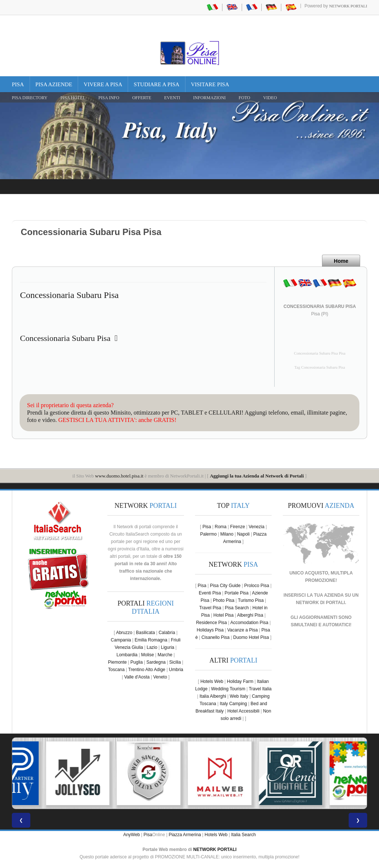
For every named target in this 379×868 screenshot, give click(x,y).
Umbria (176, 670)
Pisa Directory (30, 98)
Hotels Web (212, 681)
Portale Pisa (237, 593)
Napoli (243, 534)
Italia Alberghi (213, 696)
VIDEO (270, 98)
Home (341, 261)
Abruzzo (124, 633)
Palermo (209, 534)
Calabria (167, 633)
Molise (147, 655)
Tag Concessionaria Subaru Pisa (320, 367)
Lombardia (127, 655)
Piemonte (118, 662)
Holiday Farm (240, 681)
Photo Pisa (224, 600)
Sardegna (156, 662)
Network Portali (348, 6)
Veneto (160, 677)
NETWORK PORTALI (215, 849)
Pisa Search (237, 608)
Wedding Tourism (228, 689)
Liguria (168, 647)
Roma (221, 527)
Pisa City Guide (225, 586)
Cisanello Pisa (215, 637)
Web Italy (239, 696)
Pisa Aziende (54, 84)
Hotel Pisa (224, 615)
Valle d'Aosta (137, 677)
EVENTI (172, 98)
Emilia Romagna (151, 640)
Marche (165, 655)
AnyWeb (132, 835)
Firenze (238, 527)
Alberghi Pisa (250, 615)
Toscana (116, 670)
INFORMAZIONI (209, 98)
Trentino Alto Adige (147, 670)
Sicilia (175, 662)
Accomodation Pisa (249, 623)
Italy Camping (233, 704)
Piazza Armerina (185, 835)
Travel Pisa (210, 608)
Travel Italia (260, 689)
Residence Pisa (212, 623)
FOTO (244, 98)
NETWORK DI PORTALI (321, 603)
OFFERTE (142, 98)
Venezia (257, 527)
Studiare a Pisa (156, 84)
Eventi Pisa (210, 593)
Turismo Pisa (251, 600)
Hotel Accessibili (243, 711)
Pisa (18, 84)
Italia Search (243, 835)
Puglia (136, 662)
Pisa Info (109, 98)
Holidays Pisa (210, 630)
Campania (121, 640)
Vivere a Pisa (103, 84)
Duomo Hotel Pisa (251, 637)
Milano (227, 534)
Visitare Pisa (210, 84)
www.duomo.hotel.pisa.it (119, 476)
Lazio (152, 647)
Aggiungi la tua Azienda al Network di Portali (257, 476)
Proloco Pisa (257, 586)
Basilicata (145, 633)
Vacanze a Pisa (243, 630)
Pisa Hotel (73, 98)
